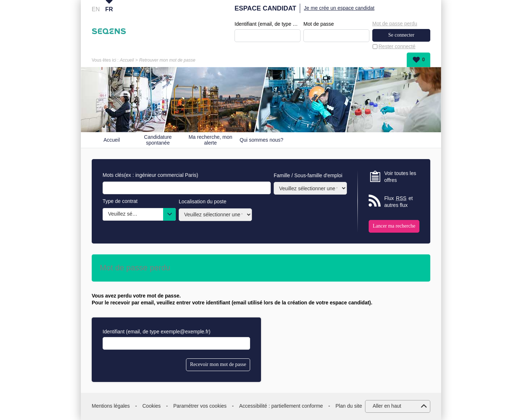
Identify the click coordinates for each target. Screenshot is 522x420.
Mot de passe (319, 24)
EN (96, 9)
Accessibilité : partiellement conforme (281, 406)
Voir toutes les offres (400, 177)
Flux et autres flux (399, 202)
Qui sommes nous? (262, 140)
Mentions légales (111, 406)
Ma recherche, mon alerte (210, 140)
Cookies (152, 406)
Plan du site (349, 406)
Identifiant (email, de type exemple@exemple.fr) (268, 24)
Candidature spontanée (158, 140)
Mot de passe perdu (395, 24)
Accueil (127, 60)
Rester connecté (397, 46)
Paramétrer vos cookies (200, 406)
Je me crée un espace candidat (339, 8)
